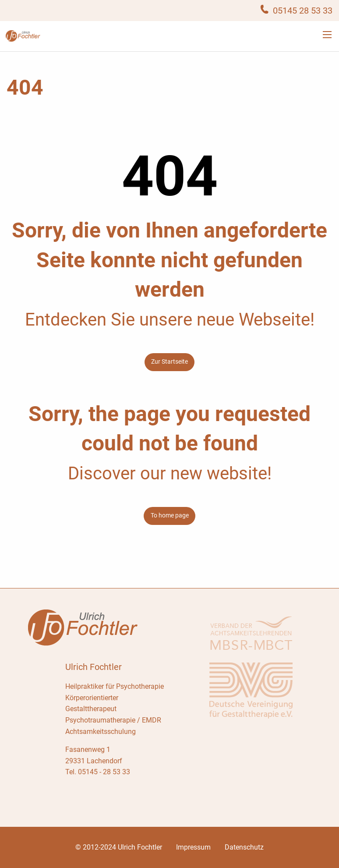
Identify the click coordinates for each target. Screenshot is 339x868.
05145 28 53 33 (303, 11)
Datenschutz (244, 847)
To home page (170, 515)
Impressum (193, 847)
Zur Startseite (169, 362)
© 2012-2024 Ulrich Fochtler (119, 847)
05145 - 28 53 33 (104, 772)
